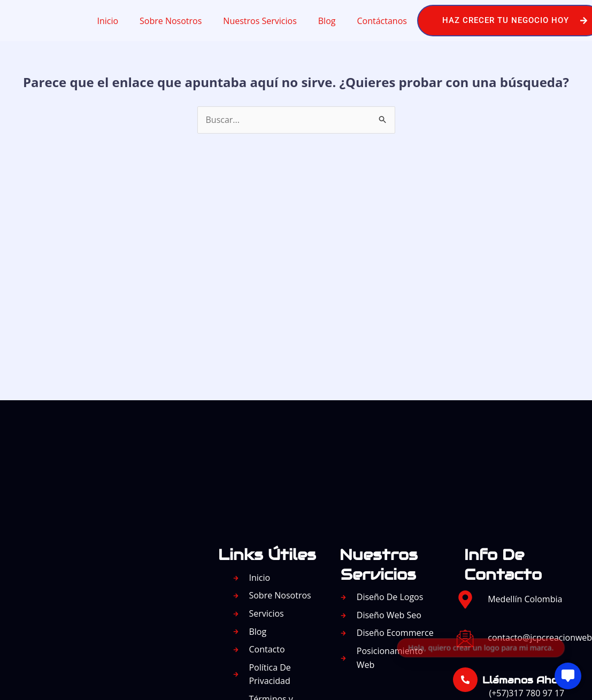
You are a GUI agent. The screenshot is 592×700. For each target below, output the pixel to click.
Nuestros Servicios (260, 21)
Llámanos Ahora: (527, 680)
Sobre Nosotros (171, 21)
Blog (327, 21)
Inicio (107, 21)
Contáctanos (382, 21)
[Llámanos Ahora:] (465, 680)
